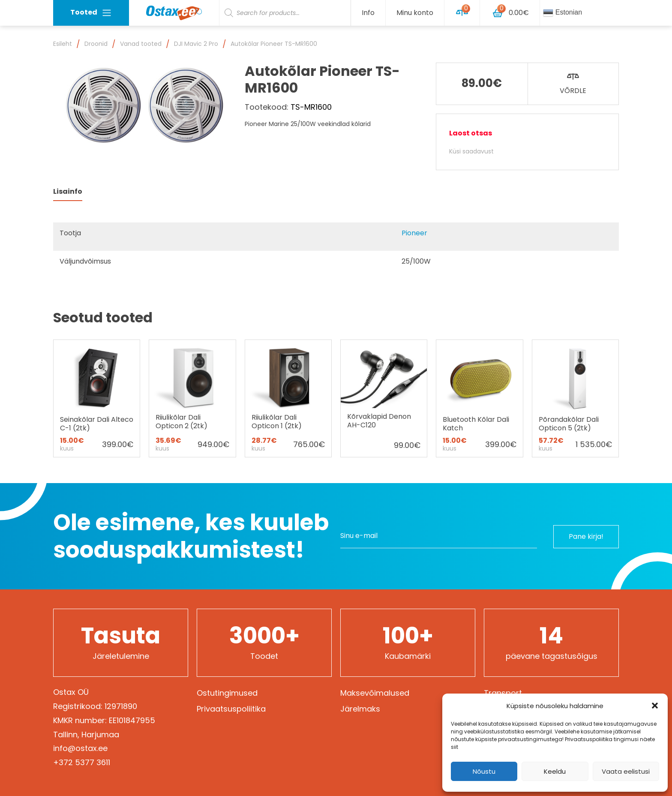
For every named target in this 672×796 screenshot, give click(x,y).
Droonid (96, 44)
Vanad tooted (141, 44)
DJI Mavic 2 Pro (196, 44)
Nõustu (484, 771)
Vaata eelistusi (626, 771)
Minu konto (415, 13)
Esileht (63, 44)
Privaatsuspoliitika (231, 709)
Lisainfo (68, 191)
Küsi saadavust (471, 151)
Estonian (562, 13)
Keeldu (555, 771)
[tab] (68, 192)
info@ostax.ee (80, 748)
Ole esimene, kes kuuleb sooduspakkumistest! (191, 536)
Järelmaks (360, 709)
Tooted (91, 13)
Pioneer (414, 233)
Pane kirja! (585, 536)
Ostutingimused (227, 693)
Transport (503, 693)
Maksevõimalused (375, 693)
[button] (655, 706)
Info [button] (368, 13)
